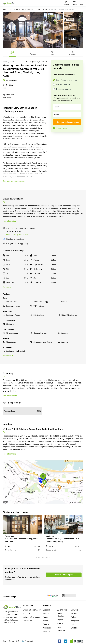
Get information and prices (67, 80)
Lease (11, 9)
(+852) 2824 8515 (9, 623)
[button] (35, 518)
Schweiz (74, 610)
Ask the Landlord (63, 85)
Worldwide (75, 628)
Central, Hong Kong (42, 9)
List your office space (31, 617)
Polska (74, 617)
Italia (59, 627)
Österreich (61, 631)
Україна (74, 613)
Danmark (47, 610)
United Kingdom (61, 615)
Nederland (47, 628)
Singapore (75, 621)
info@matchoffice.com (10, 620)
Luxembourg (62, 610)
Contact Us (27, 621)
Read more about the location (14, 181)
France (60, 623)
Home (4, 9)
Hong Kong (30, 9)
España (60, 620)
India (73, 624)
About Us (27, 613)
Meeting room (20, 9)
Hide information (10, 221)
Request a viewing (64, 89)
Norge (45, 617)
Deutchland (48, 624)
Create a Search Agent (32, 610)
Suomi (46, 621)
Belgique (46, 631)
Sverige (46, 613)
